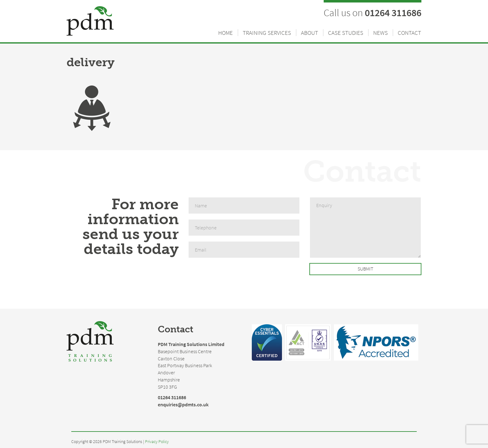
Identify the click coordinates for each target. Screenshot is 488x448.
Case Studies (346, 33)
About (310, 33)
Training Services (267, 33)
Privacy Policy (157, 442)
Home (225, 33)
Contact (409, 33)
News (380, 33)
